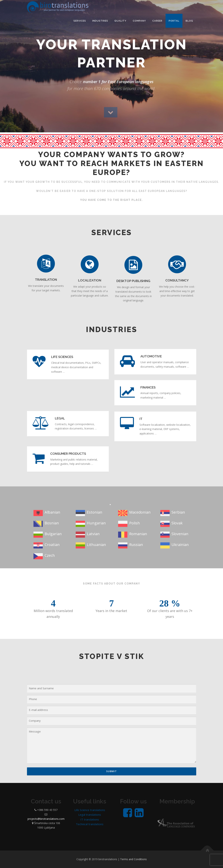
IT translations (90, 819)
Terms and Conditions (133, 859)
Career (157, 21)
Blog (189, 21)
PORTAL (174, 21)
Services (80, 21)
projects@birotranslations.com (46, 819)
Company (139, 21)
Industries (100, 21)
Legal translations (90, 815)
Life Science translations (90, 810)
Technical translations (90, 824)
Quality (120, 21)
